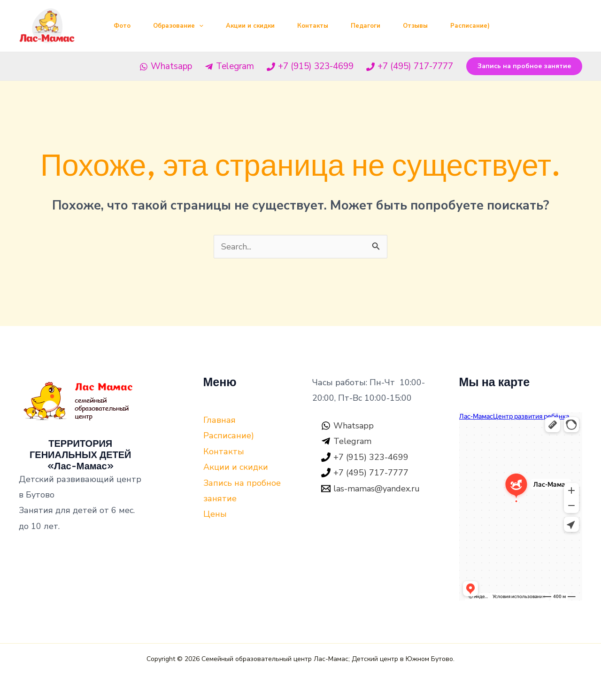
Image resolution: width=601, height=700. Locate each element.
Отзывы (415, 26)
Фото (122, 26)
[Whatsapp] (166, 66)
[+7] (310, 66)
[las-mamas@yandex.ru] (370, 489)
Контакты (313, 26)
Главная (220, 420)
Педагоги (366, 26)
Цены (215, 514)
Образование (178, 26)
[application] (199, 26)
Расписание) (470, 26)
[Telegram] (229, 66)
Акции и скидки (250, 26)
